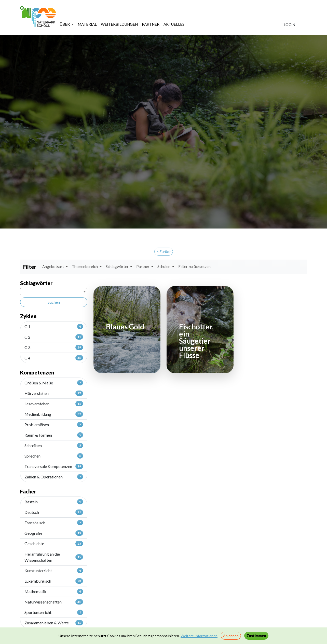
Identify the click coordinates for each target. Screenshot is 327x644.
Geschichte (54, 543)
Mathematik (54, 591)
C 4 (54, 358)
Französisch (54, 522)
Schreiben (54, 445)
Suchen (54, 302)
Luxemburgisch (54, 581)
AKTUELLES (174, 24)
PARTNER (151, 24)
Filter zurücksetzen (194, 266)
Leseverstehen (54, 404)
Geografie (54, 533)
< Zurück (164, 252)
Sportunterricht (54, 612)
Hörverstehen (54, 393)
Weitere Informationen (199, 636)
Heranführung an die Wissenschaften (54, 557)
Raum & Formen (54, 435)
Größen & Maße (54, 383)
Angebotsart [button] (53, 266)
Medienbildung (54, 414)
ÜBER (65, 24)
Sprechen (54, 456)
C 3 (54, 347)
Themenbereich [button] (85, 266)
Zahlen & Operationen (54, 477)
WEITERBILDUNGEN (119, 24)
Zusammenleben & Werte (54, 623)
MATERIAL (87, 24)
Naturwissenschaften (54, 602)
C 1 (54, 326)
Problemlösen (54, 424)
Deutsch (54, 512)
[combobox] (54, 292)
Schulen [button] (164, 266)
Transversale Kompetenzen (54, 466)
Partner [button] (143, 266)
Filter (30, 267)
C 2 (54, 337)
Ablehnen (231, 636)
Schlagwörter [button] (118, 266)
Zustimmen (256, 636)
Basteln (54, 502)
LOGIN (290, 25)
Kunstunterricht (54, 570)
